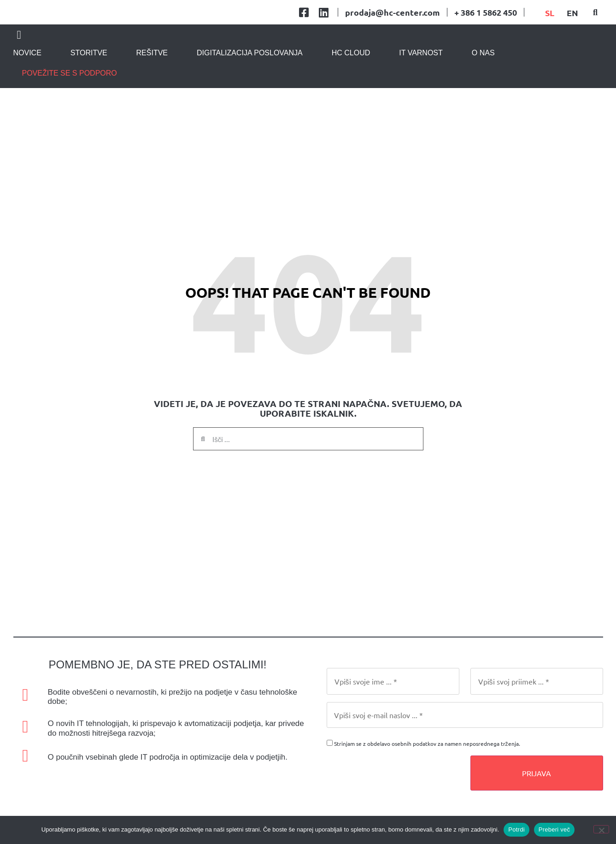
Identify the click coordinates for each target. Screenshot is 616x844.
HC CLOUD (351, 80)
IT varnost (421, 80)
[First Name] (393, 708)
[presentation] (397, 800)
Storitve (89, 80)
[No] (601, 829)
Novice (27, 80)
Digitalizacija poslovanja (250, 80)
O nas (483, 80)
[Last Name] (537, 708)
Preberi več (554, 829)
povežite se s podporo (70, 100)
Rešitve (152, 80)
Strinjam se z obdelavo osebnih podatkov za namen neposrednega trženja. (427, 770)
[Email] (465, 742)
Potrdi (516, 829)
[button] (595, 26)
